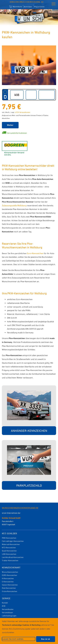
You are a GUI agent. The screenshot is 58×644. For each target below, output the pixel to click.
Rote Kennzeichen (9, 588)
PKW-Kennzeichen (9, 538)
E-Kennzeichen (8, 582)
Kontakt (5, 603)
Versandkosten (8, 609)
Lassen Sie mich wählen (13, 639)
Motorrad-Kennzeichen (11, 544)
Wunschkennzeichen (10, 572)
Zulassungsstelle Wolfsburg (14, 205)
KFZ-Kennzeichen (9, 547)
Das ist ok (46, 639)
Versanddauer (7, 612)
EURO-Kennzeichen (9, 575)
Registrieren (39, 7)
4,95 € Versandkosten (23, 112)
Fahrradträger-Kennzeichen (13, 541)
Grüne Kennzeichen (10, 591)
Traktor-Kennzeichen (10, 560)
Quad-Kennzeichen (9, 551)
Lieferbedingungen (9, 616)
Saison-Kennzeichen (10, 585)
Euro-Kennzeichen (35, 253)
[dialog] (29, 631)
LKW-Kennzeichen (9, 554)
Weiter (10, 125)
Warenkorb (16, 7)
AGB (4, 606)
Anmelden (28, 7)
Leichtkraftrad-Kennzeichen (13, 557)
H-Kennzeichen (8, 578)
